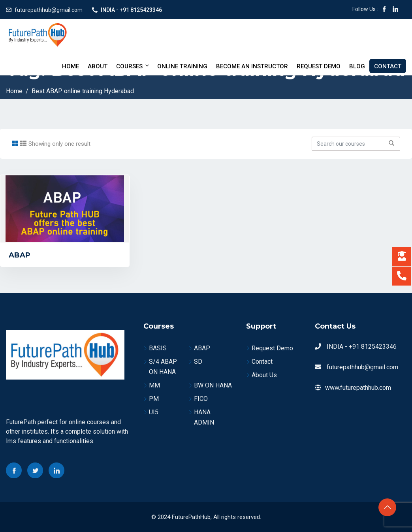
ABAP (20, 255)
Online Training (182, 66)
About (98, 66)
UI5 (154, 412)
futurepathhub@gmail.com (49, 10)
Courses (133, 66)
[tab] (15, 144)
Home (71, 66)
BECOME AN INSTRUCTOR (252, 66)
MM (154, 385)
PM (154, 399)
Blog (357, 66)
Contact (388, 66)
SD (198, 362)
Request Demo (319, 66)
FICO (201, 399)
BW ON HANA (213, 385)
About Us (264, 375)
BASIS (158, 348)
